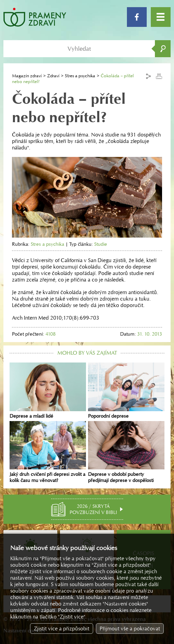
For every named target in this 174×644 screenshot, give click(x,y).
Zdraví (53, 76)
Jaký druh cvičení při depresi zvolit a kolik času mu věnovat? (48, 452)
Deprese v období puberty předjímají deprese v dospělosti (126, 452)
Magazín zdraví (27, 76)
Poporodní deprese (126, 391)
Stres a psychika (80, 76)
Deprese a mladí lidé (48, 391)
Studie (101, 244)
